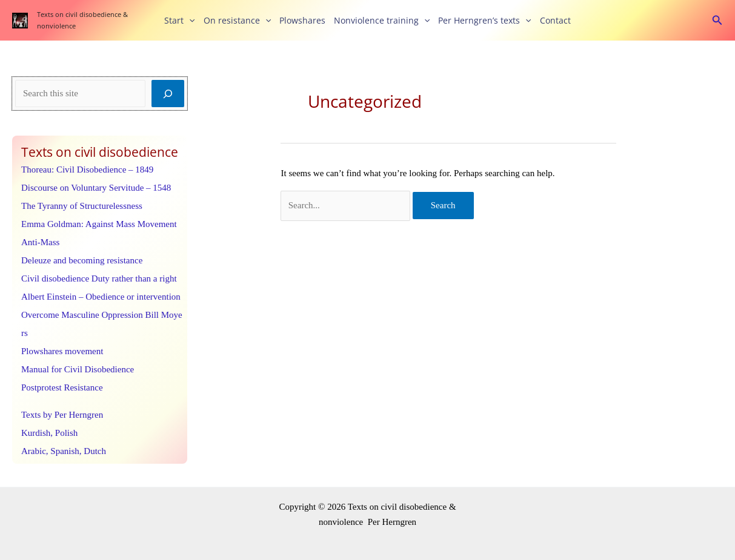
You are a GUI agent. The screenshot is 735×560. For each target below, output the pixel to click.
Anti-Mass (40, 242)
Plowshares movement (62, 351)
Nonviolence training (382, 21)
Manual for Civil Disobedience (78, 369)
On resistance (237, 21)
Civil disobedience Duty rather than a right (99, 278)
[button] (189, 21)
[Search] (168, 94)
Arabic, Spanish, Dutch (64, 451)
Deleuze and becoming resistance (82, 260)
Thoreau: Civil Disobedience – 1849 (87, 170)
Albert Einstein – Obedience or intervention (101, 297)
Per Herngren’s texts (484, 21)
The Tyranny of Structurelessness (82, 206)
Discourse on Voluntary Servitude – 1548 (96, 188)
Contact (555, 20)
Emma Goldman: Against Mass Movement (99, 224)
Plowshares (302, 20)
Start (179, 21)
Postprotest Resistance (62, 387)
